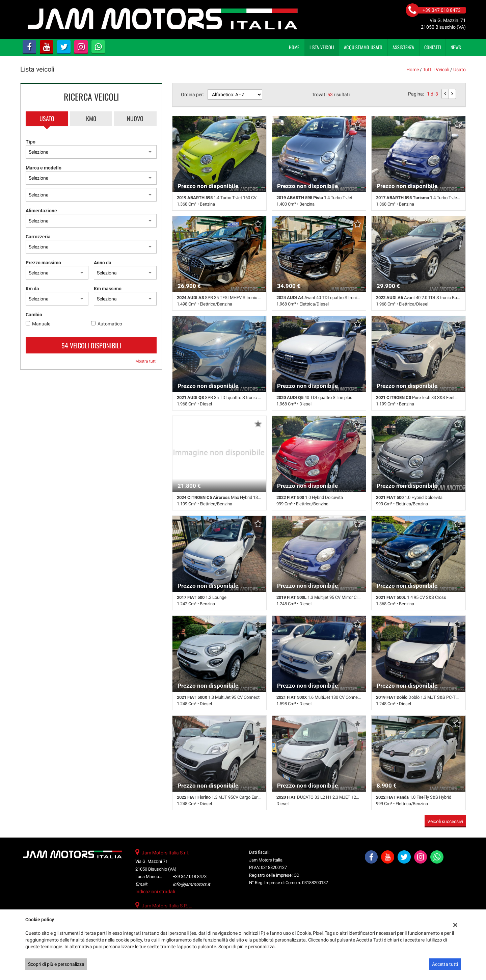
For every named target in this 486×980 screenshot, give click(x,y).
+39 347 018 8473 (190, 877)
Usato (47, 118)
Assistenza (403, 47)
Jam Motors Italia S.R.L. (167, 906)
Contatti (433, 47)
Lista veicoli (322, 47)
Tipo (31, 142)
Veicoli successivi (445, 821)
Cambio (34, 315)
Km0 (91, 118)
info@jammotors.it (191, 884)
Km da (32, 289)
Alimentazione (41, 211)
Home (294, 47)
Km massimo (108, 289)
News (456, 47)
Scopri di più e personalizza (56, 964)
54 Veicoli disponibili (91, 345)
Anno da (103, 263)
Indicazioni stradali (155, 892)
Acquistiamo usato (363, 47)
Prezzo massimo (43, 263)
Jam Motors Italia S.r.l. (165, 853)
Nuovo (135, 118)
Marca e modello (44, 168)
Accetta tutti (445, 964)
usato (460, 70)
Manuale (41, 324)
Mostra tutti (146, 361)
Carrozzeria (38, 237)
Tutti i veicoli (436, 70)
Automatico (110, 324)
